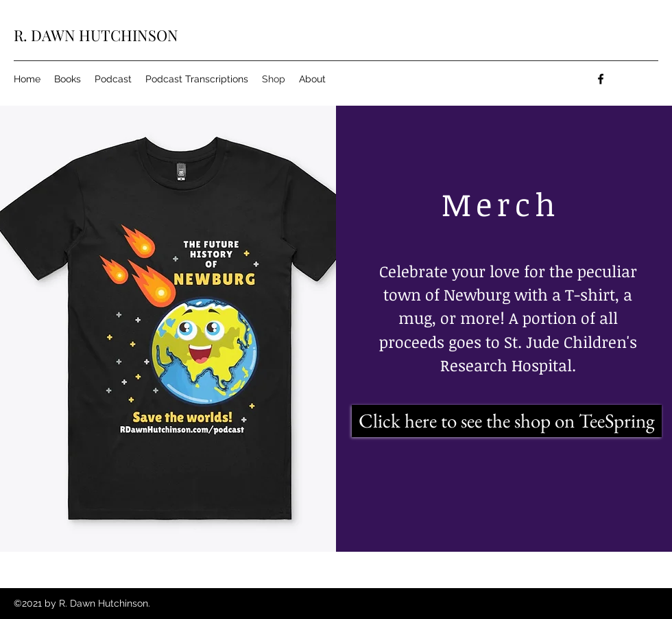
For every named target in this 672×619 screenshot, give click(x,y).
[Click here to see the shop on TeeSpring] (507, 421)
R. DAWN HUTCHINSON (96, 35)
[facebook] (601, 79)
